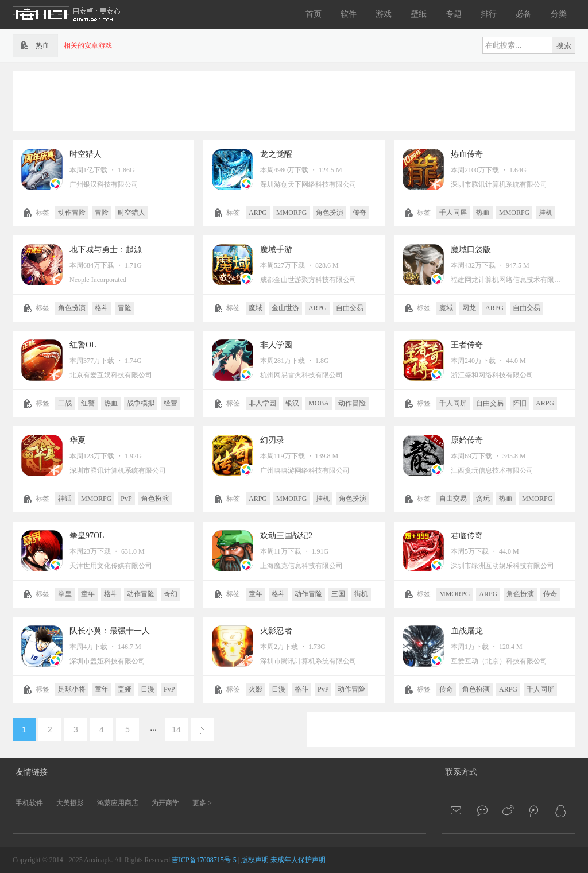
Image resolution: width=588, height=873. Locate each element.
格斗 (102, 308)
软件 (349, 14)
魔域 (256, 308)
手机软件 (29, 803)
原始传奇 (467, 440)
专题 (454, 14)
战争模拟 (141, 403)
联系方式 (461, 772)
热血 (483, 213)
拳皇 (65, 594)
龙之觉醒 (276, 154)
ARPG (258, 213)
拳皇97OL (87, 536)
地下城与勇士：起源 (106, 250)
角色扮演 (330, 213)
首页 (314, 14)
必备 (524, 14)
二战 (65, 403)
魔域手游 (276, 250)
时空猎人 (86, 154)
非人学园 (276, 345)
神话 (65, 499)
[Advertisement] (294, 100)
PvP (126, 499)
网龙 (469, 308)
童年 (88, 594)
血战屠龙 (467, 631)
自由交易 (350, 308)
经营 (171, 403)
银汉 (292, 403)
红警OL (83, 345)
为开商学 (165, 803)
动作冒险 (72, 213)
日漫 (148, 689)
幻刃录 (272, 440)
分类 (559, 14)
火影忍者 (276, 631)
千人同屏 (453, 213)
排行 (489, 14)
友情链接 (32, 772)
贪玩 (483, 499)
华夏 (78, 440)
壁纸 (419, 14)
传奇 (359, 213)
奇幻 (171, 594)
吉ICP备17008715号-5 (204, 860)
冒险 (102, 213)
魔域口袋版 (471, 250)
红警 (88, 403)
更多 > (202, 803)
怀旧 (520, 403)
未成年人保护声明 (298, 860)
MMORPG (291, 213)
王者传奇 (467, 345)
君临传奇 (467, 536)
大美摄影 (70, 803)
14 (176, 729)
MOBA (319, 403)
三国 (338, 594)
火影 (256, 689)
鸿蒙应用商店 (118, 803)
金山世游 (285, 308)
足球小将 (72, 689)
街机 (361, 594)
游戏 (384, 14)
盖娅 (125, 689)
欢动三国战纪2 (286, 536)
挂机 (546, 213)
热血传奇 (467, 154)
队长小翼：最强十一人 (110, 631)
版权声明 (255, 860)
